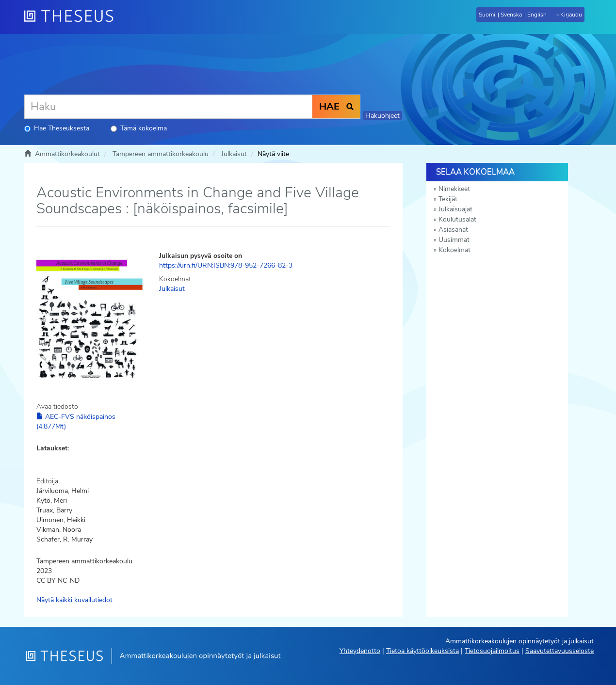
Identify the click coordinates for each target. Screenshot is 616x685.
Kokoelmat (454, 250)
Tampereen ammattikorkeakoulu (161, 154)
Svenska (511, 15)
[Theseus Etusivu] (73, 17)
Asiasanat (453, 230)
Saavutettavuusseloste (559, 651)
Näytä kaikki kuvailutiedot (74, 600)
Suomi (487, 15)
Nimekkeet (454, 189)
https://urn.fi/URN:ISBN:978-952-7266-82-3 (226, 265)
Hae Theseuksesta (57, 128)
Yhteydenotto (360, 651)
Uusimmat (454, 240)
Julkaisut (234, 154)
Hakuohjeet (382, 116)
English (537, 15)
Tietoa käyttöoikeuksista (422, 651)
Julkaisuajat (455, 209)
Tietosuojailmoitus (492, 651)
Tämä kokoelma (139, 128)
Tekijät (448, 199)
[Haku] (168, 107)
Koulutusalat (457, 219)
